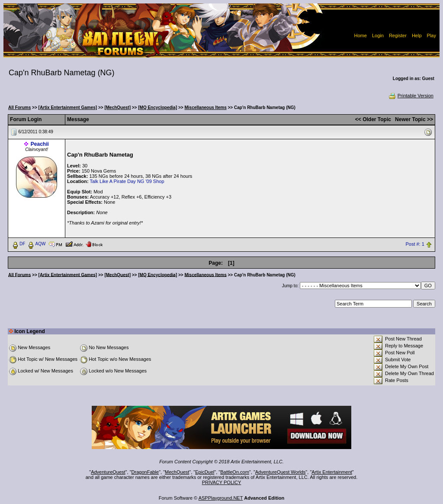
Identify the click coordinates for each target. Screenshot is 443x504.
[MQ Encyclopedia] (157, 108)
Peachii (40, 144)
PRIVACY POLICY (222, 482)
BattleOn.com (235, 472)
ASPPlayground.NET (221, 498)
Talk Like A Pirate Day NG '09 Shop (127, 181)
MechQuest (177, 472)
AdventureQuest (108, 472)
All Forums (19, 108)
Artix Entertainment (332, 472)
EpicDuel (205, 472)
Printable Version (411, 96)
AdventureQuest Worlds (281, 472)
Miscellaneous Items (205, 108)
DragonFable (145, 472)
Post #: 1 (415, 244)
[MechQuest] (117, 108)
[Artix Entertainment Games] (68, 108)
